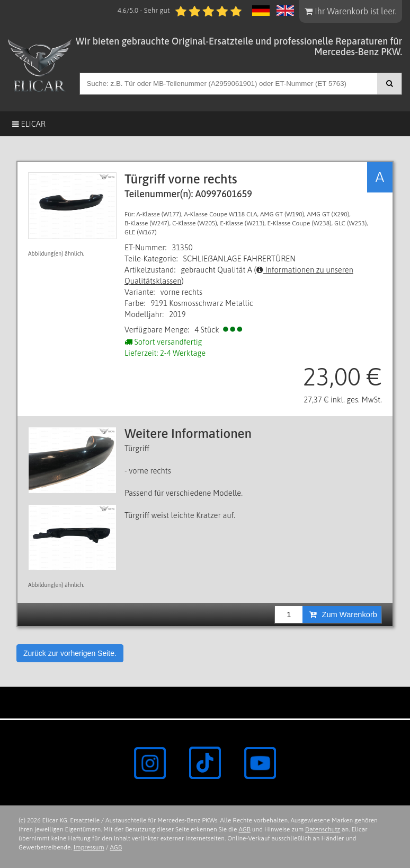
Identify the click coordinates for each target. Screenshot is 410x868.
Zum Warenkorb (343, 615)
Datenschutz (323, 829)
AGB (244, 829)
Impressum (89, 847)
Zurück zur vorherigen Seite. (70, 653)
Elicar (29, 124)
